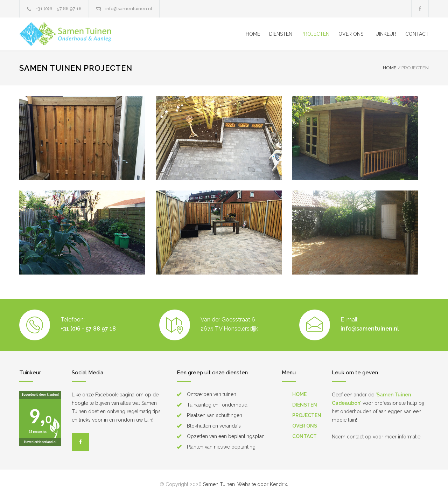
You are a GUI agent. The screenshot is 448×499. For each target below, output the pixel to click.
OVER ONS (351, 34)
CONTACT (417, 34)
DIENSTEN (281, 34)
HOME (253, 34)
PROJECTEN (315, 34)
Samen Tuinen (219, 484)
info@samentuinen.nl (129, 9)
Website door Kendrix (262, 484)
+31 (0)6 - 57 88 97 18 (59, 9)
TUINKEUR (384, 34)
